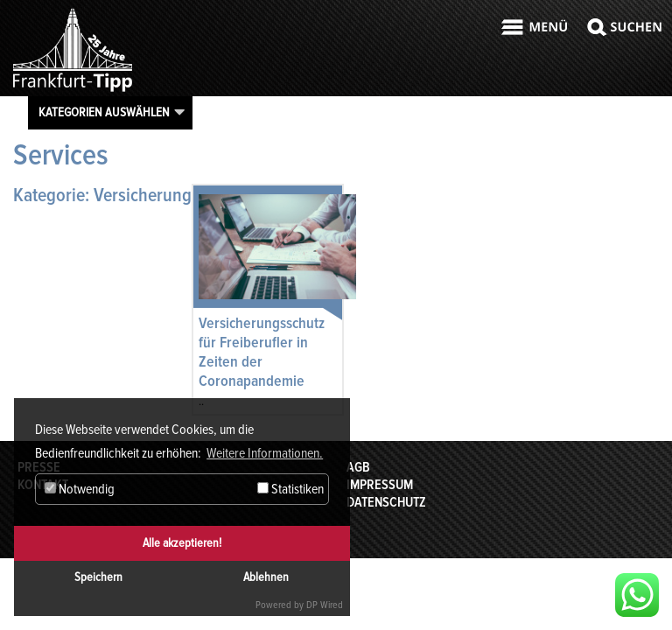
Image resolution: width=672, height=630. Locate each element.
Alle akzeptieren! (182, 543)
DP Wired (325, 605)
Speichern (98, 577)
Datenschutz (386, 502)
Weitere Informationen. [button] (265, 453)
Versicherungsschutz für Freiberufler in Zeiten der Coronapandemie (262, 352)
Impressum (380, 485)
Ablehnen (266, 577)
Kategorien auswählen (104, 112)
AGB (358, 467)
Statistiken (290, 489)
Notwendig (80, 489)
